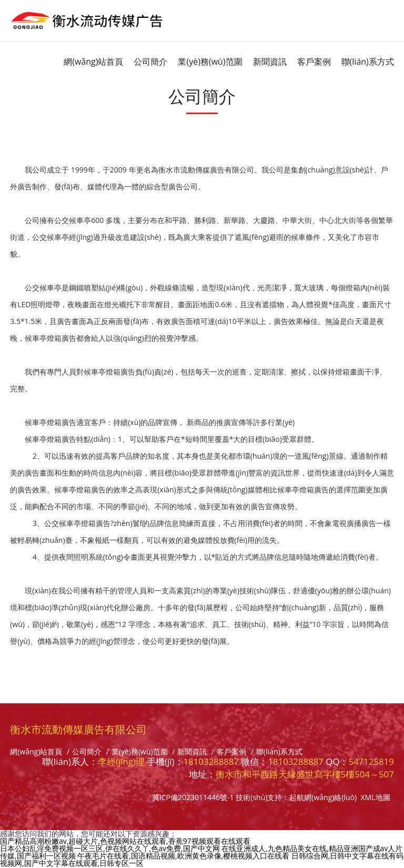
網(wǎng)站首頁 (93, 62)
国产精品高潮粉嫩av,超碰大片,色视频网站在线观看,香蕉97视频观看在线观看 (125, 841)
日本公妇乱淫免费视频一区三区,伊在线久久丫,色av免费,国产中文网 (110, 848)
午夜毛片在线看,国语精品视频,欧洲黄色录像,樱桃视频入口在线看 (183, 856)
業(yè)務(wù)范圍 (210, 62)
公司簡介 (150, 62)
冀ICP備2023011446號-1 (193, 797)
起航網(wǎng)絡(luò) (323, 797)
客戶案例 (314, 62)
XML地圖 (376, 797)
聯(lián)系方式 (368, 62)
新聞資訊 (270, 62)
